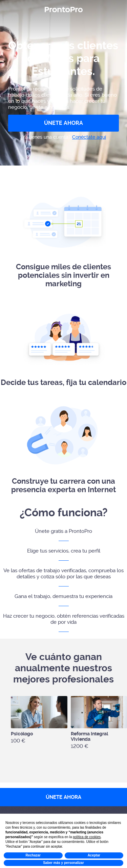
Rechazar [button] (33, 855)
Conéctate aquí (89, 137)
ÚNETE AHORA (63, 123)
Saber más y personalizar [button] (63, 863)
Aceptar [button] (94, 855)
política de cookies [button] (87, 837)
